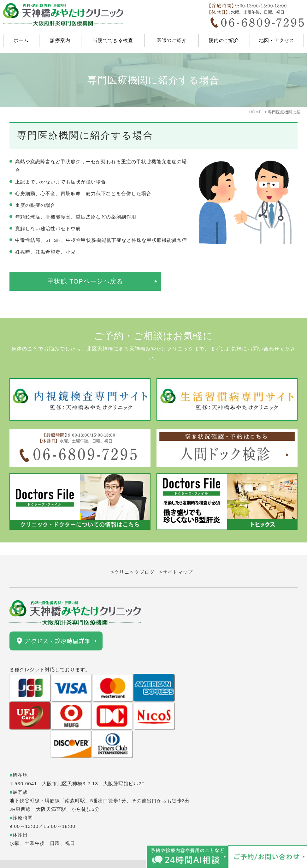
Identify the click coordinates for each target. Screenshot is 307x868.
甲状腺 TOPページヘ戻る (85, 281)
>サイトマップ (176, 559)
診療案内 (60, 40)
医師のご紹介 (172, 40)
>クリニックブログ (133, 559)
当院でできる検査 (113, 40)
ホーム (21, 40)
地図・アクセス (277, 40)
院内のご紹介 (224, 40)
